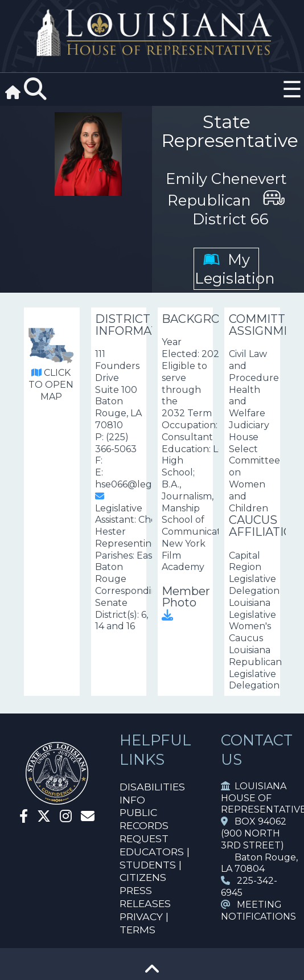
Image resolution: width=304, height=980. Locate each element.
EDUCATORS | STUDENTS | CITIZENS (155, 865)
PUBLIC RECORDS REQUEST (144, 825)
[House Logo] (152, 33)
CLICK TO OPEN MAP (51, 385)
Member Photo (186, 602)
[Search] (35, 89)
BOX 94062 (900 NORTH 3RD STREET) (254, 833)
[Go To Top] (152, 973)
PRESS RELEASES (145, 897)
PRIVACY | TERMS (144, 923)
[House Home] (57, 800)
